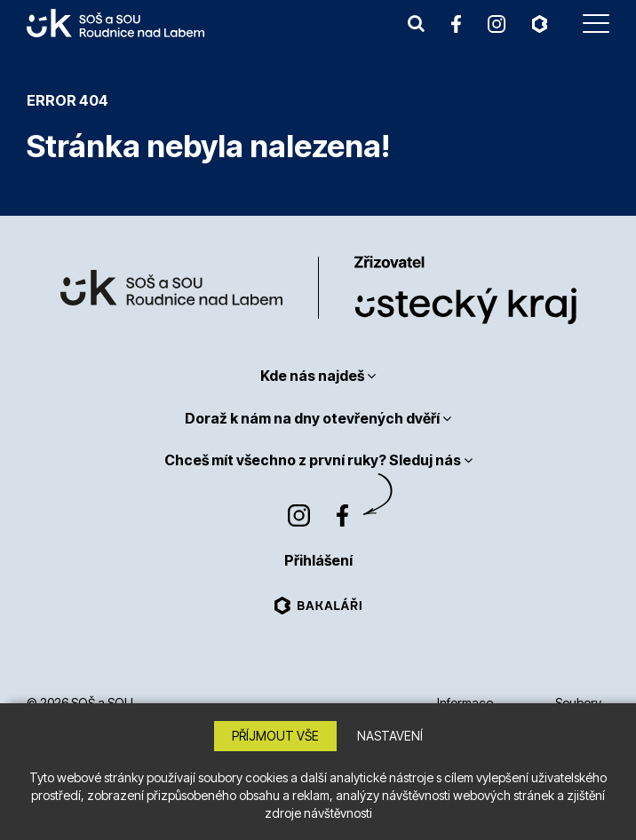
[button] (416, 23)
